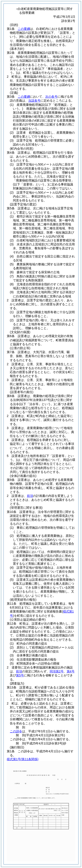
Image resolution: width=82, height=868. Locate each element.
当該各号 (34, 101)
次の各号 (51, 97)
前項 (30, 496)
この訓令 (16, 731)
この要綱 (24, 29)
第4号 (71, 671)
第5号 (20, 675)
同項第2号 (57, 671)
